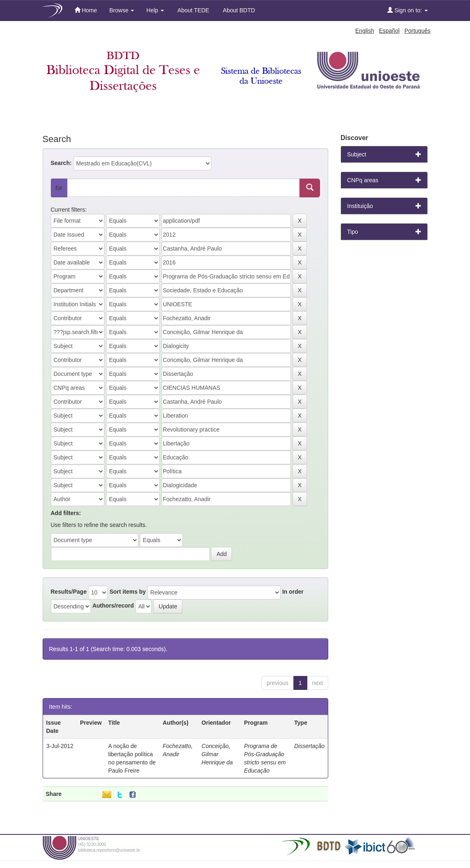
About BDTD (238, 10)
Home (86, 10)
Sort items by (128, 592)
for (59, 188)
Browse (122, 10)
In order (293, 592)
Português (418, 31)
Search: (61, 163)
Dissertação (309, 746)
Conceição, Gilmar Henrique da (217, 754)
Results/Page (69, 592)
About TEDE (193, 10)
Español (389, 31)
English (365, 31)
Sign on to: (408, 10)
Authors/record (113, 606)
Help (155, 10)
